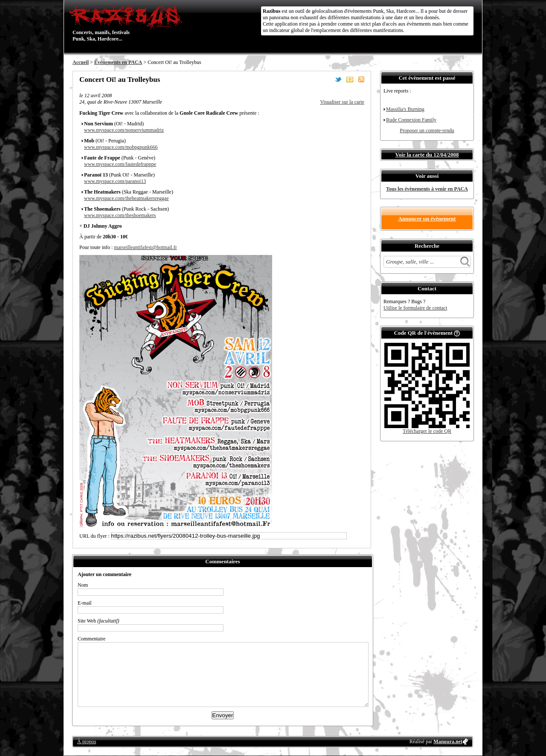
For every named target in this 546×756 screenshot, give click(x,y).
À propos (87, 742)
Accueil (81, 62)
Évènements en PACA (118, 62)
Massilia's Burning (405, 109)
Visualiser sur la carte (342, 102)
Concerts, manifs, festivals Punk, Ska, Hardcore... (128, 23)
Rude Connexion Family (411, 120)
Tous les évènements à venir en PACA (427, 189)
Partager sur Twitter (338, 79)
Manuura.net (448, 742)
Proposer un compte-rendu (427, 130)
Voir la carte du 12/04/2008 (427, 155)
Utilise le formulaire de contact (415, 308)
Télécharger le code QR (427, 431)
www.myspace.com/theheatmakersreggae (126, 198)
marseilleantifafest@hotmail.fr (145, 247)
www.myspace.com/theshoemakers (120, 215)
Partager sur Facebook (327, 79)
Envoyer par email (350, 79)
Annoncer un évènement (427, 219)
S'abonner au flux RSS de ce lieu (361, 79)
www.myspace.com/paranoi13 (115, 181)
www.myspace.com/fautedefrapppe (120, 164)
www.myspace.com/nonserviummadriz (124, 130)
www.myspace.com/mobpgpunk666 (121, 147)
